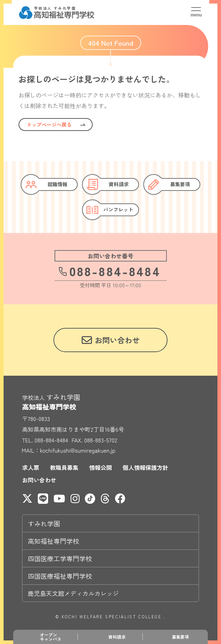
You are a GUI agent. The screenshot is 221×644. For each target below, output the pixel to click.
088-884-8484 (109, 271)
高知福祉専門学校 (53, 541)
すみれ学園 (44, 523)
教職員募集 (64, 467)
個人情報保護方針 (145, 467)
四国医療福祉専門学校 (60, 576)
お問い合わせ (39, 480)
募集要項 (180, 637)
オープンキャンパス (51, 637)
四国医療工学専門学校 (60, 558)
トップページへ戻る (49, 125)
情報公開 (101, 467)
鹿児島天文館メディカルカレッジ (73, 593)
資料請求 (117, 637)
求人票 (31, 467)
